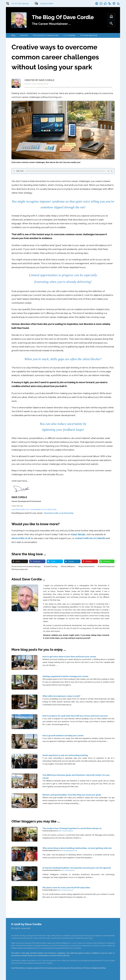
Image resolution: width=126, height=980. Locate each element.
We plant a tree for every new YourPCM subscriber (66, 888)
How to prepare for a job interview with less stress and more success (75, 716)
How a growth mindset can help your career (63, 735)
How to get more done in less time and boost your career (69, 657)
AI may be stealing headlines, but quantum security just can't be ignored (77, 868)
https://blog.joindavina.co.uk (68, 851)
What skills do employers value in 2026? (61, 696)
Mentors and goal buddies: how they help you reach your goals (72, 795)
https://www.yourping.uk (65, 831)
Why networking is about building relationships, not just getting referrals (77, 848)
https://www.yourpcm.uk (65, 890)
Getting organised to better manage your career (65, 676)
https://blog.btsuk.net (68, 870)
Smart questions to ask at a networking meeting (65, 755)
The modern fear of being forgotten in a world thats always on (72, 828)
